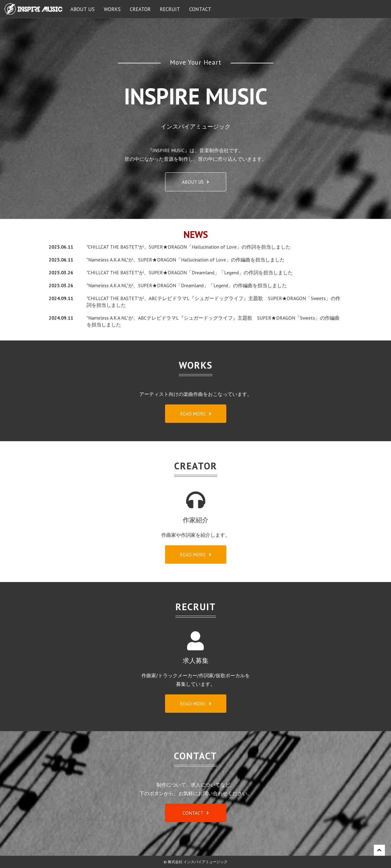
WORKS (112, 9)
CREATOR (140, 9)
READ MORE (193, 414)
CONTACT (200, 9)
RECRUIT (170, 9)
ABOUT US (83, 9)
